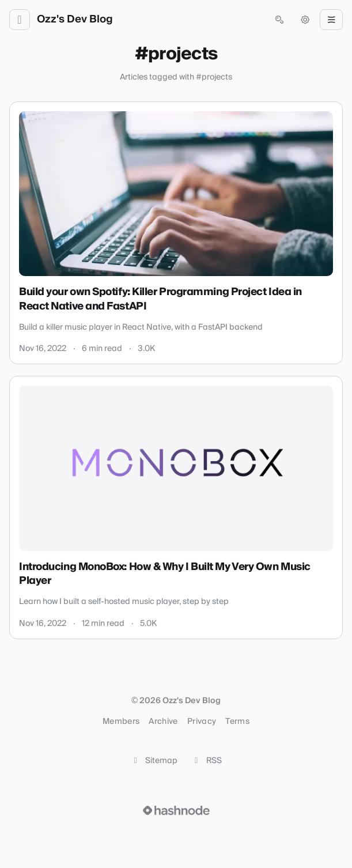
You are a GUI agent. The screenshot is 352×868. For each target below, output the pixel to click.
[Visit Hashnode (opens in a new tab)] (176, 810)
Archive (163, 722)
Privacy (202, 722)
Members (121, 722)
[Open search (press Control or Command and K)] (279, 20)
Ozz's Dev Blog (75, 20)
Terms (237, 722)
